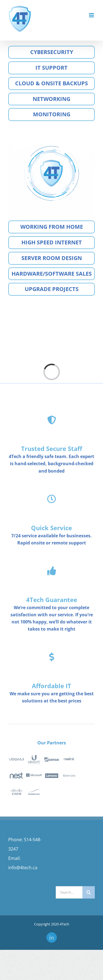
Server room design (52, 258)
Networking (51, 99)
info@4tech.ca (23, 868)
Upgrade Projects (52, 289)
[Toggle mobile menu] (92, 15)
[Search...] (69, 892)
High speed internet (52, 242)
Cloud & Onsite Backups (51, 83)
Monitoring (52, 114)
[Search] (89, 892)
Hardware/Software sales (52, 274)
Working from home (52, 227)
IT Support (51, 68)
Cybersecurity (52, 52)
